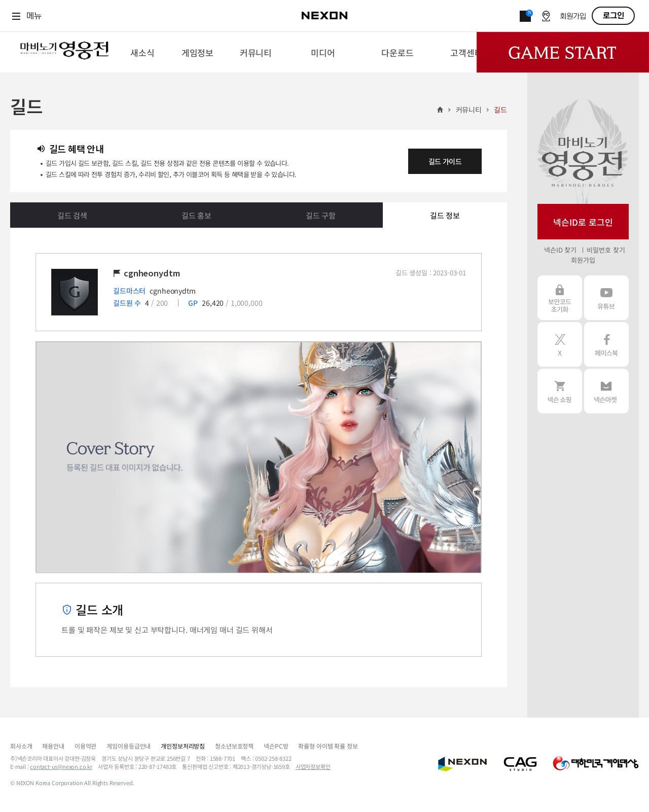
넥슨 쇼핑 (560, 391)
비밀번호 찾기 (606, 250)
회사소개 (21, 746)
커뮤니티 (469, 110)
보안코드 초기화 (560, 298)
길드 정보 (445, 215)
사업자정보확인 (313, 766)
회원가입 (573, 16)
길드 (500, 110)
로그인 (614, 16)
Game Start (563, 52)
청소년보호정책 (234, 746)
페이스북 (606, 344)
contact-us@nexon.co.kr (61, 766)
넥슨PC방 (276, 746)
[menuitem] (142, 52)
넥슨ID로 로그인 (583, 222)
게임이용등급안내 (129, 746)
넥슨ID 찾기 (560, 250)
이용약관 (85, 746)
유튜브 (606, 298)
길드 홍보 (196, 215)
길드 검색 (72, 215)
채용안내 (53, 746)
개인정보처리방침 (183, 746)
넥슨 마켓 (606, 391)
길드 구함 (321, 215)
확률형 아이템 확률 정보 (328, 746)
